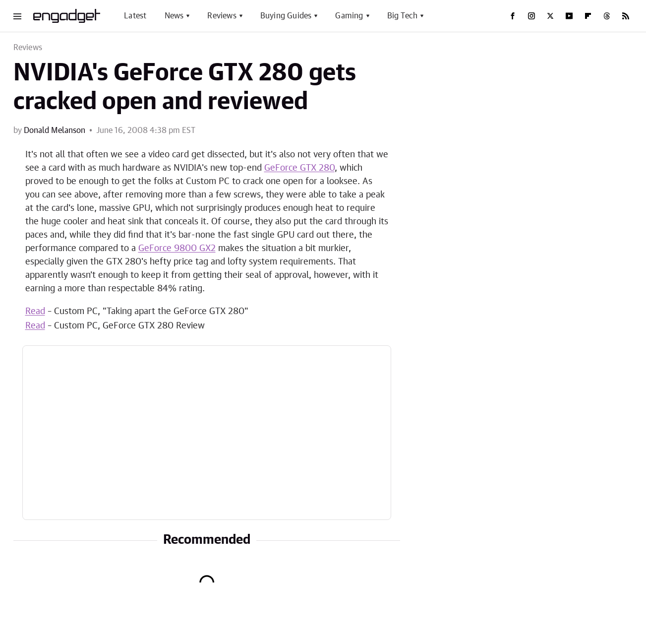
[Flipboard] (588, 16)
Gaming (349, 16)
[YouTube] (569, 16)
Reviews (222, 16)
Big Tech (403, 16)
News (174, 16)
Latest (135, 16)
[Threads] (607, 16)
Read (35, 312)
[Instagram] (531, 16)
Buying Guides (286, 16)
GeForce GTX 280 (299, 168)
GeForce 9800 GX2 (177, 249)
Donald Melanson (55, 130)
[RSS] (626, 16)
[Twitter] (550, 16)
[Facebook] (513, 16)
